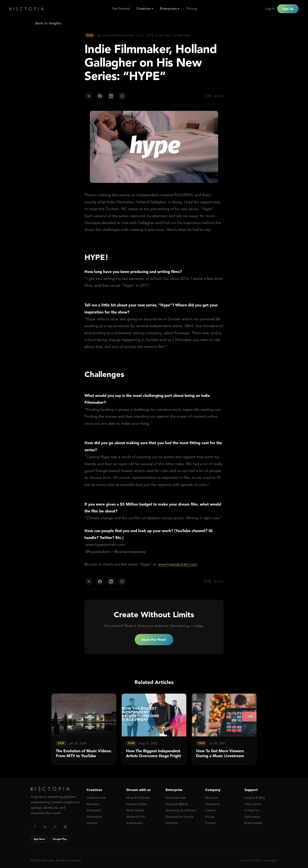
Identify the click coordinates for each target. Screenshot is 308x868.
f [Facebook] (35, 826)
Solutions (172, 823)
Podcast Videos (137, 804)
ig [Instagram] (45, 826)
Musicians (93, 804)
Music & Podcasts (138, 798)
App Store (39, 839)
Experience (213, 804)
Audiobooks (134, 823)
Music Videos (135, 810)
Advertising (252, 817)
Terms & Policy (250, 860)
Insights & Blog (255, 798)
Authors (92, 823)
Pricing (192, 9)
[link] (84, 729)
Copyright (270, 860)
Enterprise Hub (176, 798)
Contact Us (252, 810)
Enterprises (168, 9)
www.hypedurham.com (178, 564)
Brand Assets (253, 823)
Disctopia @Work (177, 804)
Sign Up (288, 9)
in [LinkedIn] (55, 826)
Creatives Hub (96, 798)
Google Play (60, 839)
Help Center (253, 804)
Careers (210, 810)
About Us (212, 798)
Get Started (121, 9)
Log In (270, 9)
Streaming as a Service (181, 810)
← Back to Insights (46, 23)
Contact (210, 823)
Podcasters (94, 810)
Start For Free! (154, 640)
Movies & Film (136, 817)
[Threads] (65, 827)
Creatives (144, 9)
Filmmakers (94, 817)
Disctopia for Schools (180, 817)
